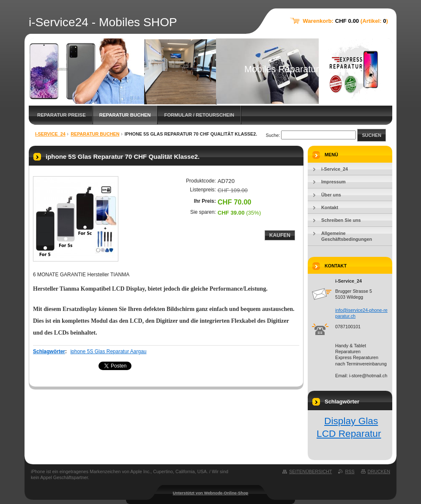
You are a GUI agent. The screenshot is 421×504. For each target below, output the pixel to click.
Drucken (379, 471)
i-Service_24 (50, 134)
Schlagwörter (49, 351)
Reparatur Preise (62, 115)
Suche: (273, 135)
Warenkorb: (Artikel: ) (345, 21)
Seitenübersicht (310, 471)
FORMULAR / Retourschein (199, 115)
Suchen (372, 135)
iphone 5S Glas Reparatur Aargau (108, 351)
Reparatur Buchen (125, 115)
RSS (350, 471)
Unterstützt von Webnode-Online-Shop (211, 493)
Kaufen (280, 235)
